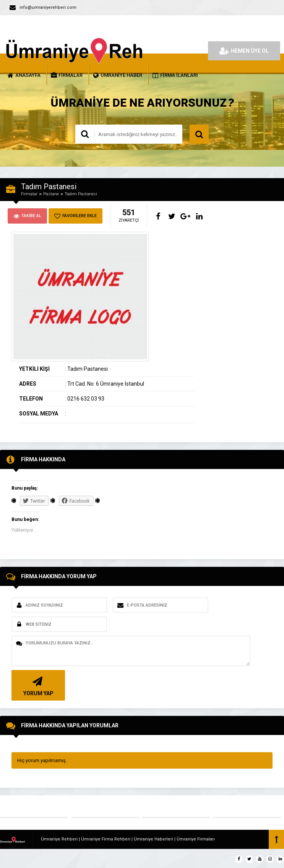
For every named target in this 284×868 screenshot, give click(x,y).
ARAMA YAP (199, 134)
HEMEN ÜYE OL (244, 51)
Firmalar (29, 194)
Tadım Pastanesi (81, 194)
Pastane (51, 194)
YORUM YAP (37, 685)
